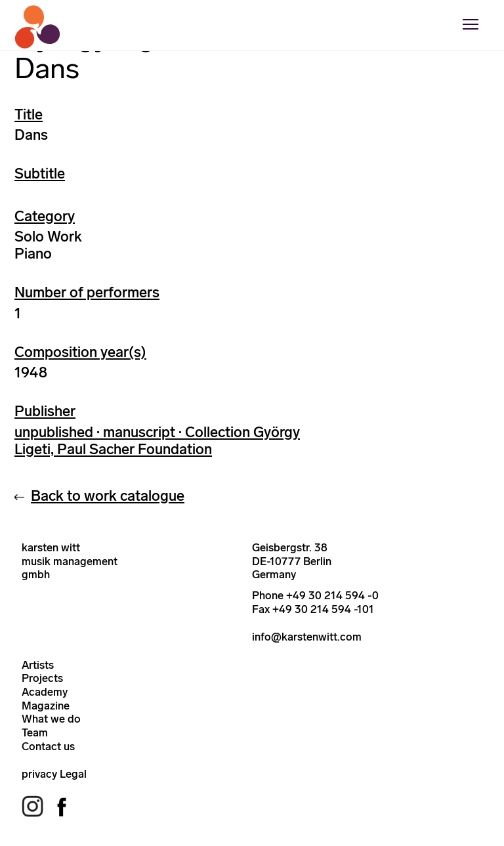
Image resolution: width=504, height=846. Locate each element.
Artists (38, 665)
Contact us (48, 746)
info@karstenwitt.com (307, 637)
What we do (51, 719)
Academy (45, 692)
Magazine (46, 706)
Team (35, 732)
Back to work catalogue (108, 496)
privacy (39, 774)
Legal (73, 774)
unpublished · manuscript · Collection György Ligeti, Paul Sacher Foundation (157, 441)
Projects (42, 678)
